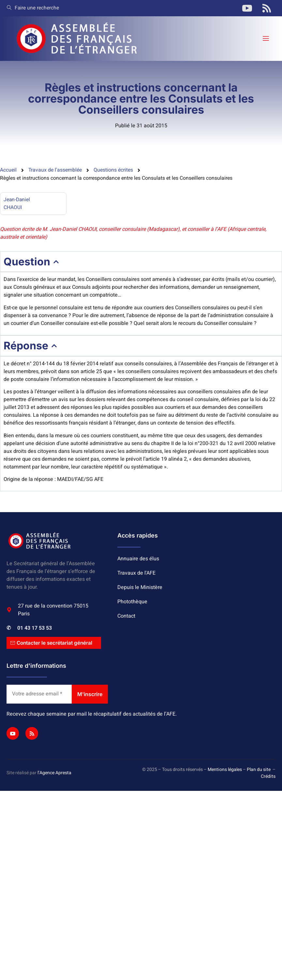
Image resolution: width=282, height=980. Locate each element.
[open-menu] (265, 39)
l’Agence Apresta (54, 774)
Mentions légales (225, 770)
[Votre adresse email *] (39, 695)
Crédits (268, 777)
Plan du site (259, 770)
